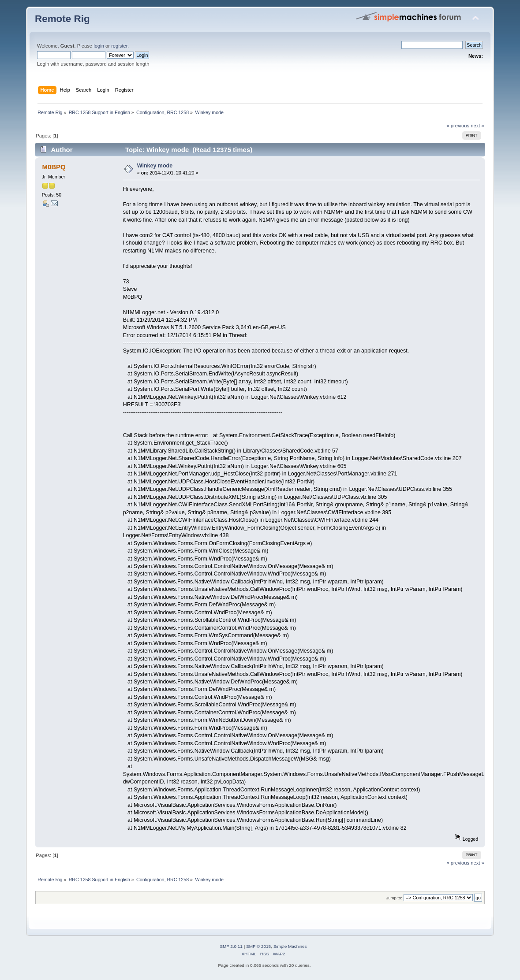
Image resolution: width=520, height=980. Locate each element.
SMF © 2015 (258, 946)
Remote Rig (62, 19)
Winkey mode (155, 166)
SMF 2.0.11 (231, 946)
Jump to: (394, 898)
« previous (458, 126)
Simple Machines (290, 946)
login (99, 46)
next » (477, 126)
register (119, 46)
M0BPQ (54, 167)
